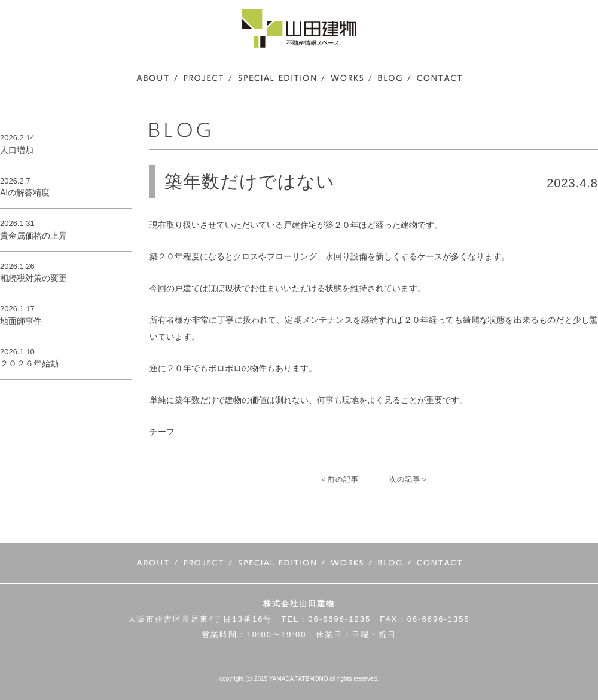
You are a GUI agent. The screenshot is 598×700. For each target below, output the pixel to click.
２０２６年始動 (29, 363)
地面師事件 (21, 321)
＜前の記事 (339, 479)
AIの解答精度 (25, 192)
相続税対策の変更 (33, 278)
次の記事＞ (409, 479)
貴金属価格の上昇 (33, 236)
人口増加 (17, 150)
